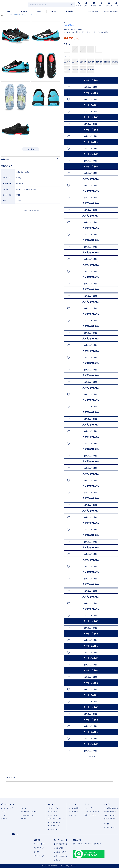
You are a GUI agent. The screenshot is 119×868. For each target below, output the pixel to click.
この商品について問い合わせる (31, 211)
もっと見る (30, 149)
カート (116, 4)
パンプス (51, 804)
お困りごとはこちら (61, 844)
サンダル (107, 804)
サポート (79, 4)
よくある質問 (58, 848)
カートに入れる (91, 80)
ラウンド (4, 819)
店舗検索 (94, 4)
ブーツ (87, 804)
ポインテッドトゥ (54, 808)
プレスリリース (39, 848)
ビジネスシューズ (8, 804)
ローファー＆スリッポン (28, 812)
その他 (106, 824)
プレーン (23, 808)
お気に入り (109, 5)
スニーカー (73, 804)
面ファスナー (73, 812)
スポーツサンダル (110, 815)
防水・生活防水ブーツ (92, 815)
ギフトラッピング (110, 827)
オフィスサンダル (110, 819)
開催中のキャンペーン (111, 12)
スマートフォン (114, 865)
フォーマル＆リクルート (56, 819)
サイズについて (91, 756)
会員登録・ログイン (61, 852)
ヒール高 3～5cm (54, 826)
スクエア (23, 819)
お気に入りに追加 (91, 87)
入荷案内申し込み (91, 179)
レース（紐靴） (74, 808)
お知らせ (86, 4)
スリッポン (73, 815)
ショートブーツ (89, 808)
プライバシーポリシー (41, 856)
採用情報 (37, 852)
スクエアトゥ (53, 815)
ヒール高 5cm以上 (54, 829)
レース (3, 815)
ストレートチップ (7, 808)
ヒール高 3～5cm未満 (111, 808)
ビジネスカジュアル (27, 815)
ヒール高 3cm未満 (54, 822)
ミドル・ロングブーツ (92, 812)
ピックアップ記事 (93, 12)
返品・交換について (61, 856)
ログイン (101, 4)
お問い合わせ (58, 860)
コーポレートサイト (40, 844)
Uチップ (4, 812)
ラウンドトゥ (53, 812)
